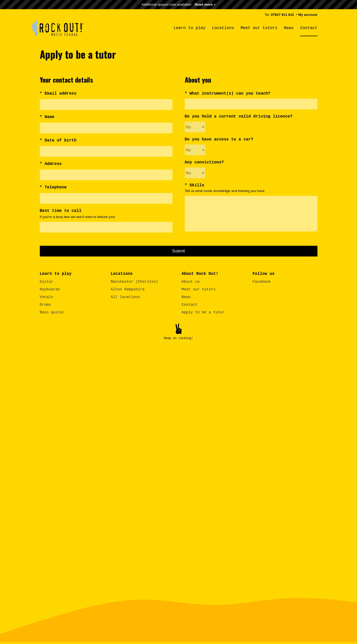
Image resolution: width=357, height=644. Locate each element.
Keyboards (50, 289)
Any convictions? (204, 162)
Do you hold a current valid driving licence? (239, 117)
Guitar (47, 281)
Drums (45, 304)
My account (308, 15)
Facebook (262, 281)
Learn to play (189, 28)
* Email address (58, 94)
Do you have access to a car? (219, 139)
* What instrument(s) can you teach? (228, 94)
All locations (125, 297)
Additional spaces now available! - (177, 4)
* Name (47, 117)
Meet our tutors (259, 28)
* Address (51, 164)
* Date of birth (58, 140)
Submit (179, 250)
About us (191, 281)
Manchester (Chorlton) (134, 281)
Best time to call (61, 211)
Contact (309, 28)
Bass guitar (52, 312)
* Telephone (53, 187)
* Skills (195, 185)
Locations (223, 28)
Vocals (47, 297)
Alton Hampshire (128, 289)
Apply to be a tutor (203, 312)
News (289, 28)
